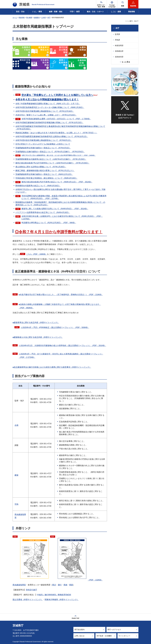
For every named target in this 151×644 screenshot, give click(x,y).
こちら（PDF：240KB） (37, 254)
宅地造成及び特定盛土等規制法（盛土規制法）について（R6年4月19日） (47, 178)
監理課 (117, 34)
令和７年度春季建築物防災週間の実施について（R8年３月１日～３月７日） (48, 104)
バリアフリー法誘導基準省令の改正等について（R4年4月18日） (43, 212)
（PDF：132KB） (79, 558)
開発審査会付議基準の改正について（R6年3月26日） (38, 186)
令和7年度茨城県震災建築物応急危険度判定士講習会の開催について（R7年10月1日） (52, 137)
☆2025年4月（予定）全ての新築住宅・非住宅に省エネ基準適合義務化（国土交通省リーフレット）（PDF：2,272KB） (61, 356)
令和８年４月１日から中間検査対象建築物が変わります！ (47, 99)
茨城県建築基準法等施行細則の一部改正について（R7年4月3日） (43, 148)
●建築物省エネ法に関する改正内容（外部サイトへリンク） (38, 337)
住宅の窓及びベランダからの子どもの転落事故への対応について (43, 144)
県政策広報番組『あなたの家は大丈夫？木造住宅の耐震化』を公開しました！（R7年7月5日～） (56, 133)
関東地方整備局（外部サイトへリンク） (62, 600)
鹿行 (60, 585)
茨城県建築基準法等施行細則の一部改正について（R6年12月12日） (44, 174)
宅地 (16, 504)
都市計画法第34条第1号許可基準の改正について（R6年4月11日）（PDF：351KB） (57, 182)
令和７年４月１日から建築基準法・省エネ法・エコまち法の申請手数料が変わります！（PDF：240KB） (59, 155)
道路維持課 (119, 57)
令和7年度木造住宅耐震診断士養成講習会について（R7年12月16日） (45, 111)
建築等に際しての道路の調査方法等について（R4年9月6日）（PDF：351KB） (55, 209)
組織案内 (37, 18)
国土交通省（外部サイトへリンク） (28, 600)
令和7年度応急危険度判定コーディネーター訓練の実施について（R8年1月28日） (50, 107)
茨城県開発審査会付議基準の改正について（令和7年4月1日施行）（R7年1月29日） (51, 159)
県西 (71, 585)
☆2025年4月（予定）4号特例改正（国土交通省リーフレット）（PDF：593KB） (55, 327)
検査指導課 (119, 46)
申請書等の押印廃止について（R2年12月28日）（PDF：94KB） (49, 223)
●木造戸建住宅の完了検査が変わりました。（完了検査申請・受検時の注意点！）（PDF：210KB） (61, 295)
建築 (16, 475)
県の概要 (29, 18)
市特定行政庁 (31, 590)
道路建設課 (119, 51)
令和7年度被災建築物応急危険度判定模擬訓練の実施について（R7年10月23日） (49, 123)
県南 (65, 585)
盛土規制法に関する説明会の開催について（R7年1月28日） (41, 167)
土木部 (44, 18)
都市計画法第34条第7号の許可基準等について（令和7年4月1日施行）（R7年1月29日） (52, 163)
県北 (54, 585)
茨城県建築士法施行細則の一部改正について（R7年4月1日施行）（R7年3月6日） (50, 152)
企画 (16, 425)
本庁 (49, 18)
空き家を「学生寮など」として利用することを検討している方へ (57, 95)
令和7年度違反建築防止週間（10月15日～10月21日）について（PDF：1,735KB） (56, 119)
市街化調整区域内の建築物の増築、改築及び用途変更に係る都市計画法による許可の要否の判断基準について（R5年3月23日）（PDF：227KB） (64, 197)
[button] (112, 4)
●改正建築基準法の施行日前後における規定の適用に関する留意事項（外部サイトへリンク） (52, 367)
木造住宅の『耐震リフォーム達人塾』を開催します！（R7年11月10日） (46, 115)
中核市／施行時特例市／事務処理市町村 (54, 595)
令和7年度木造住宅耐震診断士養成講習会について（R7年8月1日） (44, 140)
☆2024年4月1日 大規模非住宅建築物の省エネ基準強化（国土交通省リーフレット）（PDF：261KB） (62, 346)
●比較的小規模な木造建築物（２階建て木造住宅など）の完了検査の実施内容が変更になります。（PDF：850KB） (60, 306)
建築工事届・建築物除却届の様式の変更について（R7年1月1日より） (45, 171)
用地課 (117, 40)
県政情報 (22, 18)
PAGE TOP (75, 618)
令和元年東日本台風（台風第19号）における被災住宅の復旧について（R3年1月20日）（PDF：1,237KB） (62, 218)
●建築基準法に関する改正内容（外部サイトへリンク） (36, 323)
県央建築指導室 (19, 585)
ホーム (15, 18)
